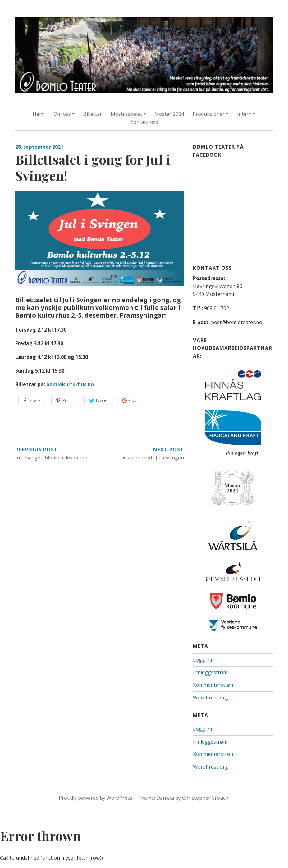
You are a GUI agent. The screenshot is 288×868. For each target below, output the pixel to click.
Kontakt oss (144, 122)
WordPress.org (210, 698)
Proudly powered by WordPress (96, 798)
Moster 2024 (169, 114)
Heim (39, 114)
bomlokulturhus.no (70, 384)
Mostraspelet (126, 114)
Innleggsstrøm (210, 672)
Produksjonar (209, 114)
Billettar (93, 114)
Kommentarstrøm (214, 685)
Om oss (62, 114)
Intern (244, 114)
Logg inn (203, 660)
